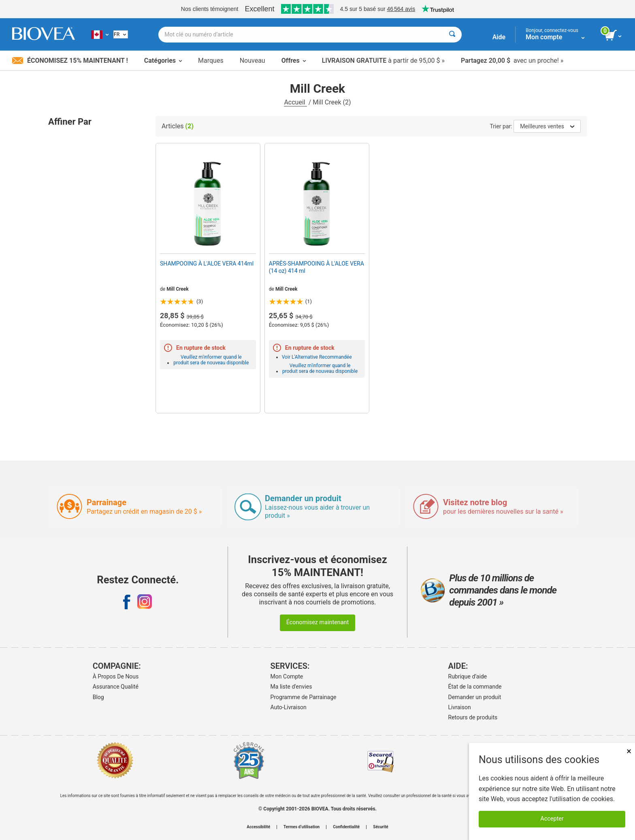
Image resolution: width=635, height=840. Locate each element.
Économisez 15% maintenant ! (70, 61)
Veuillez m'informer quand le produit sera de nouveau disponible (211, 360)
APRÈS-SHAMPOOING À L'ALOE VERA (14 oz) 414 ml (316, 267)
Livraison (460, 707)
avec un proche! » (512, 61)
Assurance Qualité (116, 687)
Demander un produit (475, 697)
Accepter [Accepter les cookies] (552, 819)
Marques (211, 61)
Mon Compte (287, 676)
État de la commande (475, 687)
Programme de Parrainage (304, 697)
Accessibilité (258, 827)
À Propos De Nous (116, 676)
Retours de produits (473, 717)
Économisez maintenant (318, 622)
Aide (499, 37)
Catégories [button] (163, 61)
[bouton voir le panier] (614, 36)
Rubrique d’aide (468, 676)
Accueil (295, 102)
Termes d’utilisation (302, 827)
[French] (121, 34)
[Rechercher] (452, 35)
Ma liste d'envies (291, 687)
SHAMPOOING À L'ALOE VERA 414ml (207, 264)
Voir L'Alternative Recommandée (317, 357)
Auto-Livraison (289, 707)
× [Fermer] (629, 751)
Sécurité (380, 827)
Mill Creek (178, 289)
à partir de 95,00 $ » (383, 61)
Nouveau (253, 61)
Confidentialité (346, 827)
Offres (294, 61)
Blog (98, 697)
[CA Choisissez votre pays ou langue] (100, 34)
